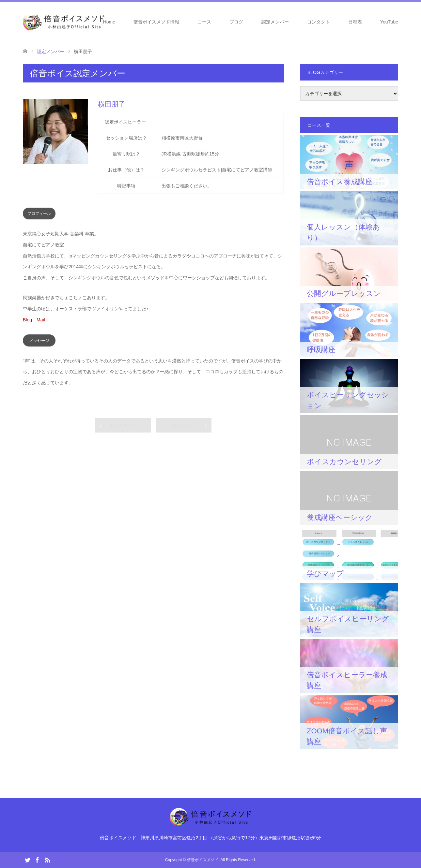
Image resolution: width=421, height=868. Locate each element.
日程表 (355, 22)
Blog (27, 320)
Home (109, 22)
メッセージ (39, 341)
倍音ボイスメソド (203, 860)
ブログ (236, 22)
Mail (41, 320)
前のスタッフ (123, 425)
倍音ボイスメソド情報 (156, 22)
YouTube (389, 22)
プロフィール (39, 213)
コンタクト (319, 22)
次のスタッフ (184, 425)
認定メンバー (275, 22)
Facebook (37, 860)
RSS (47, 860)
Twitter (27, 860)
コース (204, 22)
